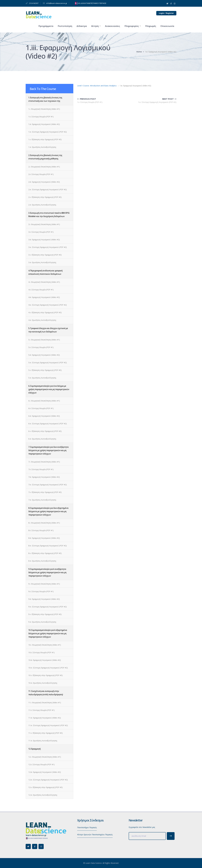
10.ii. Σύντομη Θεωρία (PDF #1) (41, 652)
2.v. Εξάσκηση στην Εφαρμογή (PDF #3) (45, 197)
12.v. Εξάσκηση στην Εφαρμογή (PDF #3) (45, 787)
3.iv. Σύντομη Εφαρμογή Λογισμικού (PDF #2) (48, 247)
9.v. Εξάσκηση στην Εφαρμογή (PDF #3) (45, 614)
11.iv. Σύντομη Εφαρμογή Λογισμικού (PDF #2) (48, 725)
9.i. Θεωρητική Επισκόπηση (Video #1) (44, 584)
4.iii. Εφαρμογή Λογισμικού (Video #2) (44, 297)
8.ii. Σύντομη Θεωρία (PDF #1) (41, 530)
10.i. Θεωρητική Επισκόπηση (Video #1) (45, 645)
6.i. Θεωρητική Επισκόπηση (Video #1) (44, 401)
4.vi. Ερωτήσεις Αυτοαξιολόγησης (42, 320)
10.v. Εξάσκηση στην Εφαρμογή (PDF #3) (45, 675)
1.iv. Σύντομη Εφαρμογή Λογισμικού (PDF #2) (48, 132)
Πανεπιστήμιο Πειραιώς (87, 827)
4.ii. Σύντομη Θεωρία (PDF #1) (41, 290)
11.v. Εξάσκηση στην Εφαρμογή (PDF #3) (45, 733)
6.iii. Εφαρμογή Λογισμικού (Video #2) (44, 416)
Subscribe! (171, 836)
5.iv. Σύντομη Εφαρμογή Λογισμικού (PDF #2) (48, 363)
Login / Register (166, 13)
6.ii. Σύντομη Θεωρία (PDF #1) (41, 408)
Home (139, 52)
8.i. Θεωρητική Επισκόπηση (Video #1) (44, 523)
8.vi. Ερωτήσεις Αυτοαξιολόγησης (42, 561)
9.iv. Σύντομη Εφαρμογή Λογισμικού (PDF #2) (48, 607)
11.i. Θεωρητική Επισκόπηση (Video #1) (45, 703)
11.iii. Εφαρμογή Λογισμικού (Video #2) (45, 718)
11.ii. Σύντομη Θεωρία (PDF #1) (41, 710)
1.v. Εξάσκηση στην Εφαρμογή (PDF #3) (45, 139)
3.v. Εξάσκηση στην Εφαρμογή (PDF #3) (45, 255)
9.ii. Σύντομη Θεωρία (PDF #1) (41, 591)
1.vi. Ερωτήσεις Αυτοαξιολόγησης (42, 147)
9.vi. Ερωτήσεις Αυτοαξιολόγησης (42, 622)
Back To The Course (43, 89)
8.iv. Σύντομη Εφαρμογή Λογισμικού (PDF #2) (48, 546)
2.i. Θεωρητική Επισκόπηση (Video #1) (44, 167)
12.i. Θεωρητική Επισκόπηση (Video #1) (45, 757)
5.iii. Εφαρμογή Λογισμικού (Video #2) (44, 355)
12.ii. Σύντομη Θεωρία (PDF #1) (41, 764)
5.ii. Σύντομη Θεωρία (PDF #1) (41, 347)
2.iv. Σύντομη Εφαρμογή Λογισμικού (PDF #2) (48, 189)
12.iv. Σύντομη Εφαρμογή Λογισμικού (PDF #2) (48, 780)
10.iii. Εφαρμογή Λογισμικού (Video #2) (45, 660)
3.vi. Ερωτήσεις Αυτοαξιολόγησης (42, 262)
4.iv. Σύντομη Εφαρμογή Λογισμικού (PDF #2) (48, 305)
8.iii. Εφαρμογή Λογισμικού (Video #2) (44, 538)
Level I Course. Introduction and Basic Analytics (97, 86)
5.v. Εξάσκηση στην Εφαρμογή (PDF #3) (45, 370)
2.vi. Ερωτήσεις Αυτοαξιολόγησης (42, 205)
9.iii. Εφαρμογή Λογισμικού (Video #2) (44, 599)
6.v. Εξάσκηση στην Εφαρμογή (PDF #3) (45, 431)
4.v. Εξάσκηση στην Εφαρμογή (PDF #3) (45, 312)
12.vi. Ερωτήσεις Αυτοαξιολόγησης (43, 795)
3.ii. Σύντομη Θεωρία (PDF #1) (41, 232)
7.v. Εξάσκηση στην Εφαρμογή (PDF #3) (45, 492)
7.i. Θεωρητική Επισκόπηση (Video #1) (44, 462)
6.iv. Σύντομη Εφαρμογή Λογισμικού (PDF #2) (48, 424)
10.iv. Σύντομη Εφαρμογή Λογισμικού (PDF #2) (48, 668)
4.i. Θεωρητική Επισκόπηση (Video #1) (44, 282)
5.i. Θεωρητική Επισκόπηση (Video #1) (44, 340)
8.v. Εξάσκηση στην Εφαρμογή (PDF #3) (45, 553)
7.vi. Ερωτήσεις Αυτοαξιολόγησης (42, 500)
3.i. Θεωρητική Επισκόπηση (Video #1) (44, 224)
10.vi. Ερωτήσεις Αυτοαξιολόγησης (43, 683)
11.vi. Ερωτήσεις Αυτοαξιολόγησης (43, 741)
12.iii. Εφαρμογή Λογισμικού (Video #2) (45, 772)
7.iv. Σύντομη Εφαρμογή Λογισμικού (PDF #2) (48, 485)
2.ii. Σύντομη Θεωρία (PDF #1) (41, 174)
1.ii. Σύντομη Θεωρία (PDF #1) (41, 117)
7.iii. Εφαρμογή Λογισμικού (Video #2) (44, 477)
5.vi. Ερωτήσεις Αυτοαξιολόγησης (42, 378)
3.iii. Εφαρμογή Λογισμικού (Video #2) (44, 240)
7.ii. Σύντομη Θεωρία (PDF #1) (41, 469)
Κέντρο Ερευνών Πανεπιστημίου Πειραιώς (95, 835)
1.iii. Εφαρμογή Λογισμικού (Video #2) (44, 124)
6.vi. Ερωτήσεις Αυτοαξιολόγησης (42, 439)
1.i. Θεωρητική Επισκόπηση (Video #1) (44, 109)
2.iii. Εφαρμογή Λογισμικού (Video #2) (44, 182)
